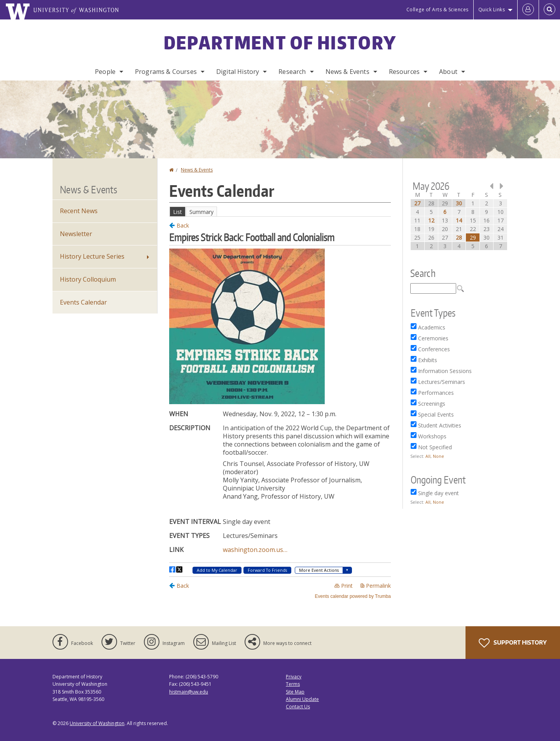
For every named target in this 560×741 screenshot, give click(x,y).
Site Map (295, 692)
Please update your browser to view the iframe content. (280, 211)
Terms (293, 684)
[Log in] (528, 10)
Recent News (79, 211)
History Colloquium (88, 279)
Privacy (294, 677)
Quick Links (492, 10)
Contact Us (298, 707)
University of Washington (97, 723)
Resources (404, 72)
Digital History (238, 72)
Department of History (280, 42)
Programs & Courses (166, 72)
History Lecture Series (92, 256)
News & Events (347, 72)
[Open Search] (549, 10)
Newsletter (76, 234)
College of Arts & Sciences (437, 10)
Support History (513, 643)
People (105, 72)
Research (292, 72)
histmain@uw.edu (189, 692)
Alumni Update (302, 699)
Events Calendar (83, 302)
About (448, 72)
